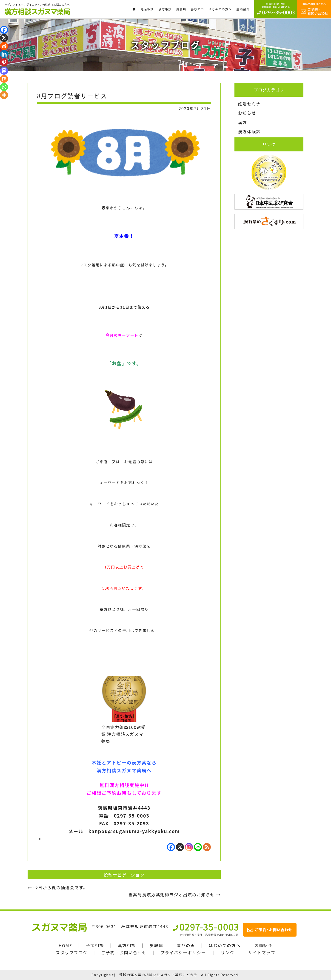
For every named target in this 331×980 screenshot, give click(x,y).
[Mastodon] (4, 71)
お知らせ (247, 113)
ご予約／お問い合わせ (124, 952)
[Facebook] (171, 847)
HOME (65, 945)
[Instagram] (189, 847)
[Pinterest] (4, 62)
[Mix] (4, 79)
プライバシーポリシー (183, 952)
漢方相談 (127, 945)
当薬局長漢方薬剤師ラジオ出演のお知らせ (175, 895)
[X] (180, 847)
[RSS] (207, 847)
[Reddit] (4, 46)
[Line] (198, 847)
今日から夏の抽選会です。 (58, 887)
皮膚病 (156, 945)
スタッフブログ (72, 952)
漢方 (243, 122)
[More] (4, 95)
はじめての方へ (225, 945)
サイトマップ (262, 952)
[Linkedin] (4, 54)
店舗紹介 (263, 945)
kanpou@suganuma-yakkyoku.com (134, 831)
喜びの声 (186, 945)
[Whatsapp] (4, 87)
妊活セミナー (252, 104)
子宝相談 (95, 945)
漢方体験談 (249, 131)
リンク (227, 952)
